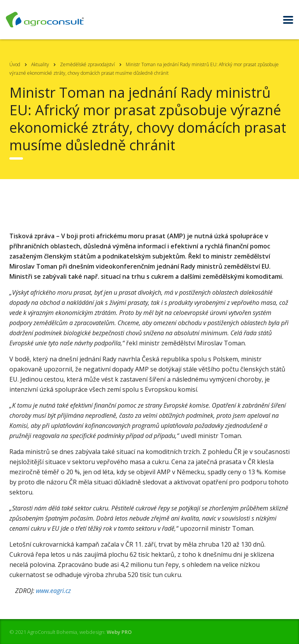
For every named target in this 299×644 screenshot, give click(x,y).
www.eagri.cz (53, 591)
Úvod (15, 64)
